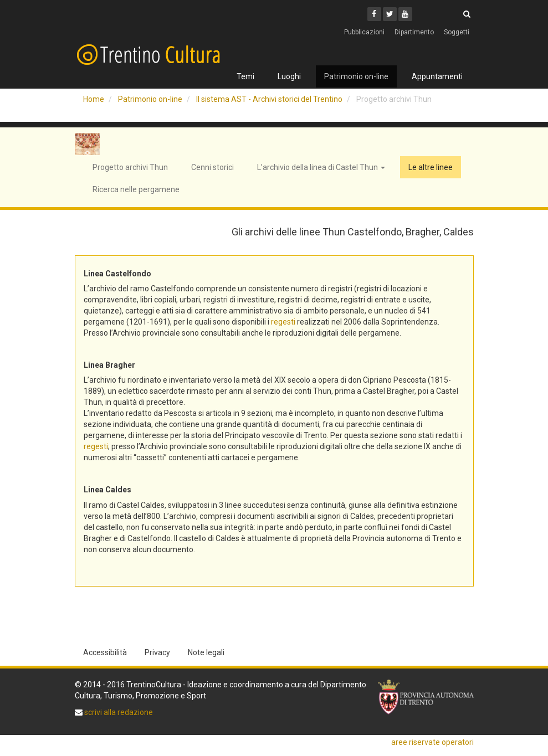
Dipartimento (414, 32)
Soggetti (457, 32)
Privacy (157, 652)
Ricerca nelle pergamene (136, 189)
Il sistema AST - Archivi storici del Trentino (269, 99)
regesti (283, 322)
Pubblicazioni (364, 32)
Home (94, 99)
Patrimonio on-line (356, 76)
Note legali (206, 652)
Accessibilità (105, 652)
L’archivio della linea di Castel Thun (321, 167)
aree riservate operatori (432, 742)
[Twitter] (390, 14)
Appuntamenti (437, 76)
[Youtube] (405, 14)
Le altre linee (431, 167)
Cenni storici (212, 167)
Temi (245, 76)
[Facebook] (374, 14)
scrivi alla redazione (118, 712)
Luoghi (289, 76)
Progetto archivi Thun (130, 167)
